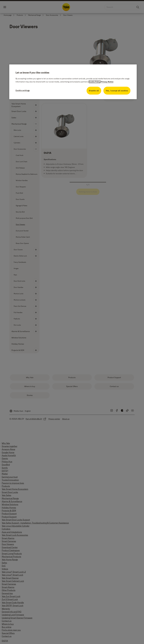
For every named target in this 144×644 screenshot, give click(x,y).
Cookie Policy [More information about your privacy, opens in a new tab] (95, 82)
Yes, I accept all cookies (117, 91)
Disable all (94, 91)
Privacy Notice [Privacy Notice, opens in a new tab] (107, 82)
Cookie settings (23, 90)
